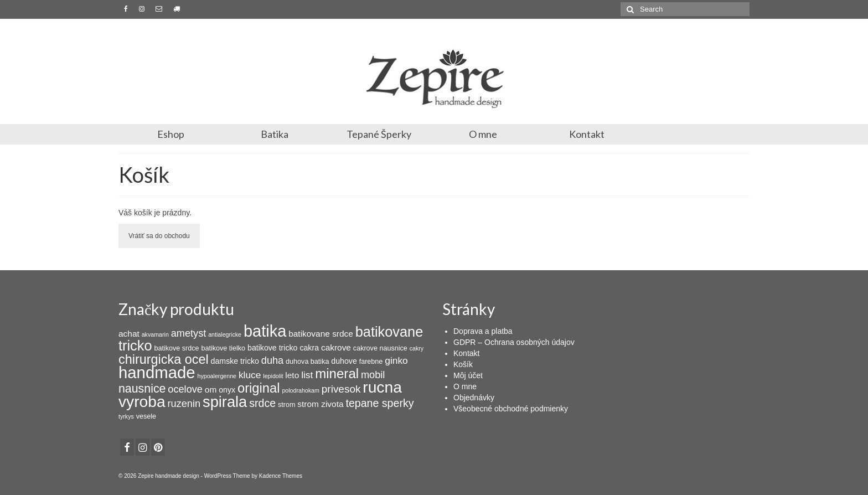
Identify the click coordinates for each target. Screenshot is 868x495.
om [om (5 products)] (211, 390)
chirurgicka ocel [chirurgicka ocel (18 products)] (164, 359)
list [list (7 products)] (307, 375)
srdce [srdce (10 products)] (262, 403)
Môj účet (468, 375)
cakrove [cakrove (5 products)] (336, 347)
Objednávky (474, 398)
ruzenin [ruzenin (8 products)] (184, 404)
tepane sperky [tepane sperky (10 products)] (379, 403)
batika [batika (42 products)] (265, 331)
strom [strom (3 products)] (286, 405)
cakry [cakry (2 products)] (417, 348)
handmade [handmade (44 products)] (157, 372)
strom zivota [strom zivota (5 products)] (320, 404)
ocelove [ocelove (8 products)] (185, 389)
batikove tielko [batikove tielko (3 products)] (223, 348)
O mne (483, 134)
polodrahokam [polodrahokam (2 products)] (301, 390)
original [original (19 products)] (259, 388)
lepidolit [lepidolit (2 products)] (273, 376)
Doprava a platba (483, 331)
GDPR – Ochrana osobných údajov (514, 342)
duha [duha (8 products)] (272, 360)
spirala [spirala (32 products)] (225, 402)
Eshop (171, 134)
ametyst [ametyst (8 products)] (189, 333)
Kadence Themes (281, 476)
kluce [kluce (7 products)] (250, 375)
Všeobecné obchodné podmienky (511, 409)
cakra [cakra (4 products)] (309, 348)
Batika (275, 134)
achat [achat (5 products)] (129, 334)
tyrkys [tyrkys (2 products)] (126, 416)
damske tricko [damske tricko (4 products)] (235, 361)
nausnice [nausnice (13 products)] (142, 389)
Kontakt (587, 134)
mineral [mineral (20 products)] (337, 373)
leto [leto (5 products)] (292, 375)
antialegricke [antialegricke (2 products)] (225, 334)
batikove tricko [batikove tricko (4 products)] (272, 348)
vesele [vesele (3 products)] (146, 416)
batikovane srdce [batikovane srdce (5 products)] (321, 334)
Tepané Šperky (379, 134)
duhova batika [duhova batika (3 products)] (307, 362)
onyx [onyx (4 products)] (227, 390)
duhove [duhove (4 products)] (344, 361)
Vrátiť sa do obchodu (159, 236)
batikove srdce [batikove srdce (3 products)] (176, 348)
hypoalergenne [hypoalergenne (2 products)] (217, 376)
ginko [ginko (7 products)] (396, 360)
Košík (463, 364)
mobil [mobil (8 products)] (373, 375)
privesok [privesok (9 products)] (341, 389)
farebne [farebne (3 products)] (371, 362)
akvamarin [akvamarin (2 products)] (155, 334)
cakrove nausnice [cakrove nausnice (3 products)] (380, 348)
